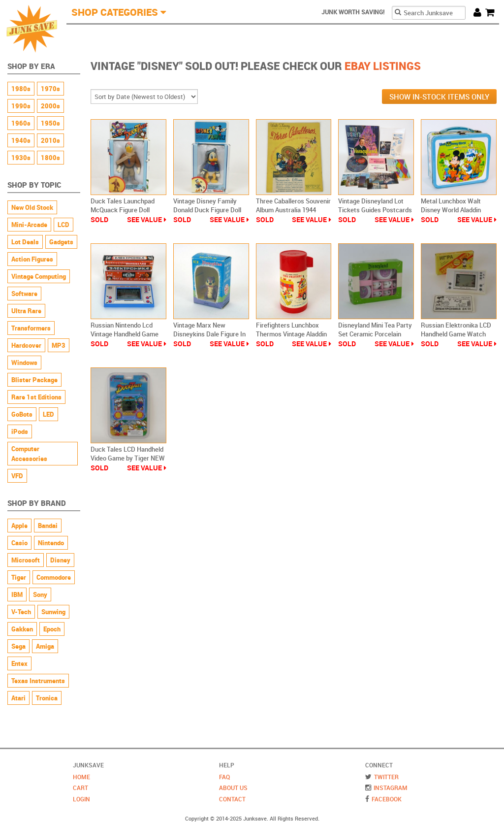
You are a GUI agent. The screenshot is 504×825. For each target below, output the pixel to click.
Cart (492, 12)
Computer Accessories (29, 454)
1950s (50, 123)
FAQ (224, 777)
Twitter (386, 777)
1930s (21, 158)
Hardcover (26, 345)
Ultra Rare (26, 311)
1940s (21, 140)
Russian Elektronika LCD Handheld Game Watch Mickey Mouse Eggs (456, 334)
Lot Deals (25, 242)
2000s (50, 106)
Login (81, 799)
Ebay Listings (383, 66)
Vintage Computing (39, 276)
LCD (63, 225)
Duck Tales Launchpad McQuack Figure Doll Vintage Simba (123, 210)
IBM (17, 594)
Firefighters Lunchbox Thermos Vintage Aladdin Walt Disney (291, 334)
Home (81, 777)
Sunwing (53, 612)
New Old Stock (32, 207)
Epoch (52, 629)
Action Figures (32, 259)
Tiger (19, 577)
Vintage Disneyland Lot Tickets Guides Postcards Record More (375, 210)
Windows (24, 363)
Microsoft (26, 560)
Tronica (47, 698)
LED (48, 414)
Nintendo (51, 543)
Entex (19, 663)
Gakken (22, 629)
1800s (50, 158)
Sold (99, 219)
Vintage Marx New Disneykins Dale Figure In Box (209, 334)
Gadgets (61, 242)
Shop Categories (115, 12)
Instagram (391, 788)
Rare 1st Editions (36, 397)
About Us (233, 788)
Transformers (31, 328)
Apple (19, 526)
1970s (50, 89)
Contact (232, 799)
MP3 (59, 345)
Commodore (54, 577)
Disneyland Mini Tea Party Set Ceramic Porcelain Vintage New (375, 334)
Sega (18, 646)
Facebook (387, 799)
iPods (20, 431)
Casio (19, 543)
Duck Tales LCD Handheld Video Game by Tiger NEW (128, 454)
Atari (18, 698)
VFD (17, 476)
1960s (21, 123)
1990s (21, 106)
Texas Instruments (38, 681)
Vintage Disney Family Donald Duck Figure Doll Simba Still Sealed (207, 210)
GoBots (22, 414)
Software (24, 294)
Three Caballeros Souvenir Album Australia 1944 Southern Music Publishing (294, 210)
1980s (21, 89)
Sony (40, 594)
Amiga (45, 646)
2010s (50, 140)
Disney (60, 560)
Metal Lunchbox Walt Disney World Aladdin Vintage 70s (451, 210)
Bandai (48, 526)
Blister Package (34, 380)
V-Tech (21, 612)
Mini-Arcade (29, 225)
